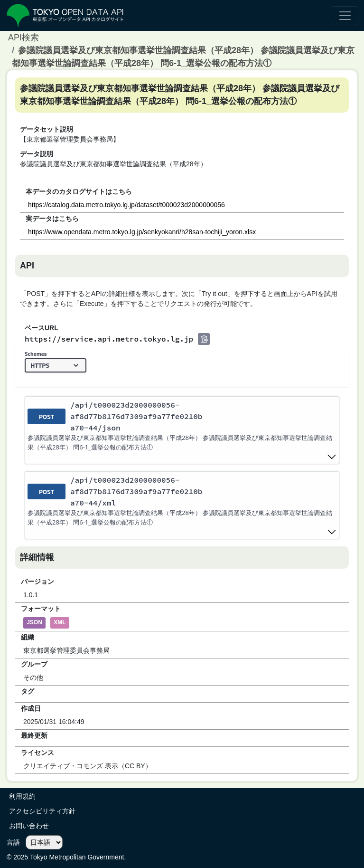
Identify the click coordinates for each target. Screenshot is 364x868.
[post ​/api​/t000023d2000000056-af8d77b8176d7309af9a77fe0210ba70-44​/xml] (182, 505)
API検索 (23, 38)
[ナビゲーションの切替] (345, 16)
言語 (13, 842)
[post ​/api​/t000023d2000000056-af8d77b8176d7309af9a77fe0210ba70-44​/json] (182, 430)
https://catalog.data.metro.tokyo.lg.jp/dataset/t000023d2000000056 (126, 205)
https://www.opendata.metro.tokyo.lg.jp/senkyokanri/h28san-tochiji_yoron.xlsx (142, 232)
